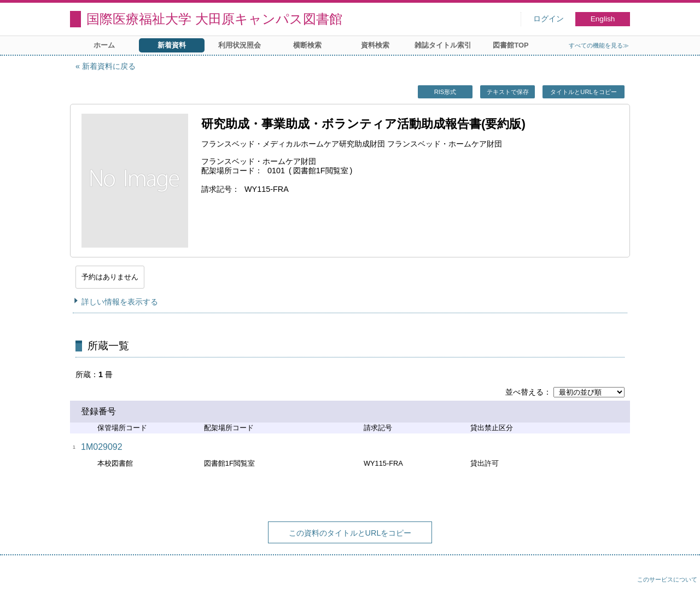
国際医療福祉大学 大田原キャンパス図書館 (214, 19)
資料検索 (375, 45)
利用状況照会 (240, 45)
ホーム (104, 45)
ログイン (549, 19)
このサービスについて (667, 579)
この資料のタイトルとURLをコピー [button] (350, 533)
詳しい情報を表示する (120, 302)
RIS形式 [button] (445, 92)
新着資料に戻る (109, 66)
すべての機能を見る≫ (599, 45)
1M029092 (102, 447)
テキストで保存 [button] (508, 92)
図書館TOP (511, 45)
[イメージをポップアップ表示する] (135, 181)
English (603, 19)
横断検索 (307, 45)
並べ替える (524, 392)
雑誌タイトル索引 (443, 45)
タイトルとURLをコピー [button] (583, 92)
